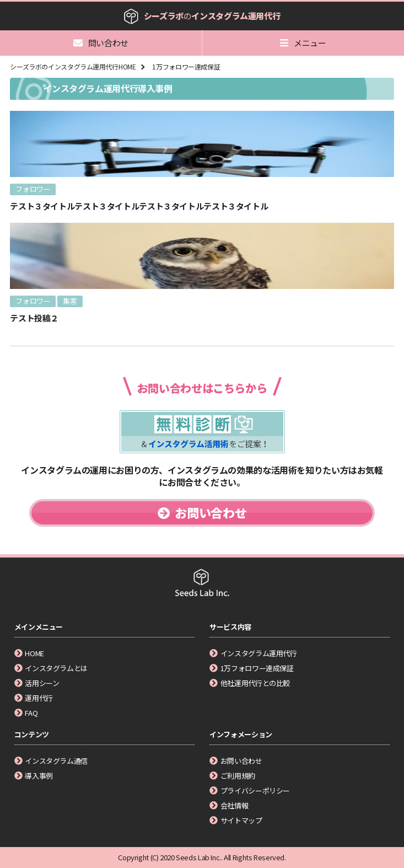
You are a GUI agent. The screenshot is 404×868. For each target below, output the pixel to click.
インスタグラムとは (51, 668)
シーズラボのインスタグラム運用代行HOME (73, 66)
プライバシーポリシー (250, 791)
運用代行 (34, 698)
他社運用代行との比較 (250, 683)
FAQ (26, 713)
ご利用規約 (232, 776)
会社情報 (229, 805)
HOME (29, 653)
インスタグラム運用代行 (253, 653)
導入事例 (34, 776)
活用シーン (37, 683)
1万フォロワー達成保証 (186, 66)
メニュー (303, 43)
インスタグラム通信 (51, 761)
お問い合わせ (202, 512)
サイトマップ (236, 820)
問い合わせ (101, 43)
